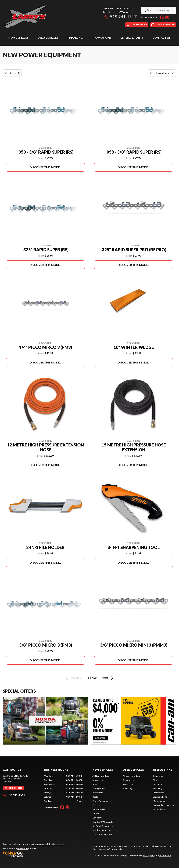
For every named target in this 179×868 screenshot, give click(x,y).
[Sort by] (162, 73)
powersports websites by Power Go (49, 844)
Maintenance (159, 801)
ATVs (95, 784)
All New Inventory (101, 776)
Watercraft (98, 793)
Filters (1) (12, 73)
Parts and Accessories (163, 805)
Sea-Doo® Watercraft (103, 822)
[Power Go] (34, 854)
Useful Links (162, 770)
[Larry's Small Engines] (46, 17)
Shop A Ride (23, 848)
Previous (73, 678)
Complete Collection (102, 834)
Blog (155, 780)
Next (108, 678)
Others (96, 814)
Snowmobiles (99, 809)
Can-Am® (97, 818)
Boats (95, 797)
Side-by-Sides (99, 788)
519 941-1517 (120, 16)
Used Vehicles (48, 38)
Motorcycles (98, 780)
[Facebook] (162, 17)
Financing (75, 38)
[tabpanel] (64, 789)
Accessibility (159, 809)
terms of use (165, 855)
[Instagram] (167, 17)
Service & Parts (132, 38)
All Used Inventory (131, 776)
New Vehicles (18, 38)
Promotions (102, 38)
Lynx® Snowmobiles (102, 830)
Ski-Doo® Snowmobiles (103, 826)
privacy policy (149, 855)
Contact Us (162, 38)
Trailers (96, 805)
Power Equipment (101, 801)
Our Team (158, 784)
